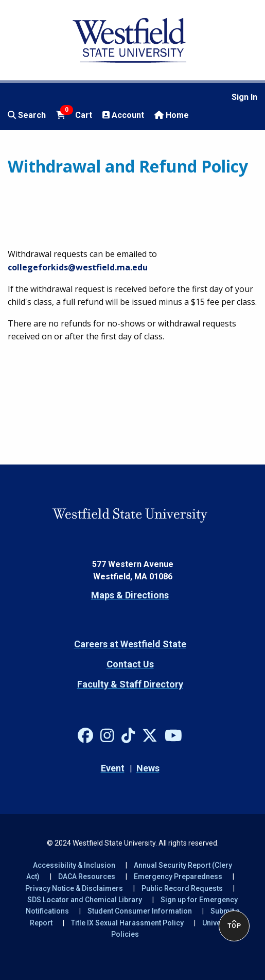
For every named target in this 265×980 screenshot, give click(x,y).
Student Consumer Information (140, 911)
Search (27, 115)
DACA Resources (87, 876)
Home (172, 115)
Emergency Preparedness (178, 876)
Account (123, 115)
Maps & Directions (130, 595)
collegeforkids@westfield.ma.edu (78, 267)
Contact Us (130, 664)
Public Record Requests (182, 888)
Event (113, 768)
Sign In (244, 97)
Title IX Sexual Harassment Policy (127, 923)
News (148, 768)
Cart (74, 114)
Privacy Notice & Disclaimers (74, 888)
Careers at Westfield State (130, 644)
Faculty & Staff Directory (130, 684)
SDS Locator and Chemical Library (85, 900)
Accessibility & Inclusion (74, 865)
